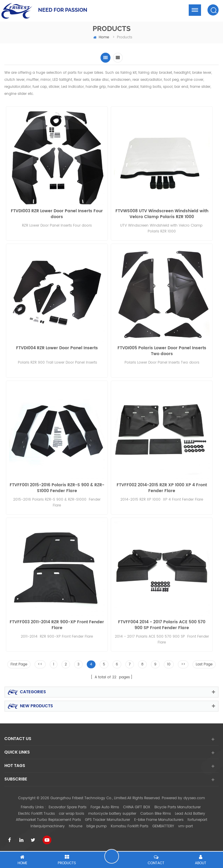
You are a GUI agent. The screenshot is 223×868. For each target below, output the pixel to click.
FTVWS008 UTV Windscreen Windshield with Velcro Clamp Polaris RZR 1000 (162, 214)
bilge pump (97, 826)
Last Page (204, 664)
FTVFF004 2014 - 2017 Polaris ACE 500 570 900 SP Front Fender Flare (162, 625)
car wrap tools (72, 814)
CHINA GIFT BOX (137, 807)
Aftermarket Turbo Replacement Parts (48, 820)
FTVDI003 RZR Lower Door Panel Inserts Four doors (57, 214)
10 (169, 664)
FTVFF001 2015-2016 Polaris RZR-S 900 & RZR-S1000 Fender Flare (57, 488)
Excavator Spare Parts (68, 807)
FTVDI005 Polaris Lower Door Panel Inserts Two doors (162, 351)
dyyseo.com (194, 798)
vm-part (185, 826)
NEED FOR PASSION (63, 10)
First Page (19, 664)
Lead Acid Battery (190, 814)
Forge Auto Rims (105, 807)
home (101, 37)
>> (183, 664)
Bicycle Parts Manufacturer (178, 807)
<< (40, 664)
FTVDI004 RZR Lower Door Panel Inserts (57, 348)
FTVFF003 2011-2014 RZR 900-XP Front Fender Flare (57, 625)
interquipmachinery (48, 826)
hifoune (76, 826)
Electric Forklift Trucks (36, 814)
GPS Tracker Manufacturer (108, 820)
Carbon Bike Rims (156, 814)
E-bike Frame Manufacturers (159, 820)
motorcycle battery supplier (112, 814)
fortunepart (197, 820)
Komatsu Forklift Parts (130, 826)
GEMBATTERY (163, 826)
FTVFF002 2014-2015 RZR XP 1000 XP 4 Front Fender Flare (162, 488)
